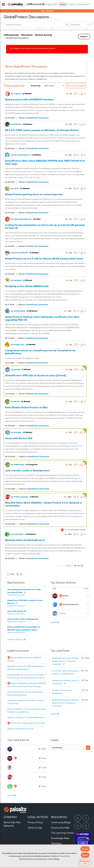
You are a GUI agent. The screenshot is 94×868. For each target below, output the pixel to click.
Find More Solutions (15, 639)
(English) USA (50, 4)
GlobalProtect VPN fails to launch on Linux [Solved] (36, 375)
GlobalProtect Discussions (38, 118)
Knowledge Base (60, 838)
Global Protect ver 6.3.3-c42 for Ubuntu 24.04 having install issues (44, 258)
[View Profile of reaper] (13, 683)
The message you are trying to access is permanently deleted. (32, 48)
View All (54, 622)
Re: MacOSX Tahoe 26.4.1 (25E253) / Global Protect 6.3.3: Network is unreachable (65, 661)
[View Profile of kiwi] (9, 692)
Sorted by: (36, 86)
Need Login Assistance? (79, 35)
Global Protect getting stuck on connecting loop (34, 194)
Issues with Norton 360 (19, 438)
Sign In (72, 4)
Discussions (27, 35)
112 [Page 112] (75, 566)
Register (63, 4)
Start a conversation (76, 86)
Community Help (60, 828)
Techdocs (56, 843)
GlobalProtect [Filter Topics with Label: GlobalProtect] (57, 748)
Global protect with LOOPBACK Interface (29, 99)
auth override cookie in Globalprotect (27, 470)
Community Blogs (61, 822)
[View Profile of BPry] (12, 658)
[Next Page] (82, 566)
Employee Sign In (84, 4)
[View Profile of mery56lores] (12, 666)
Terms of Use (35, 828)
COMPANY (10, 817)
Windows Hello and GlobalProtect (25, 540)
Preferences (85, 862)
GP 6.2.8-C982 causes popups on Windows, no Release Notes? (42, 130)
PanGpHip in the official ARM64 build (27, 286)
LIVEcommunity (11, 35)
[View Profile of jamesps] (11, 700)
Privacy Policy (64, 856)
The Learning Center (62, 833)
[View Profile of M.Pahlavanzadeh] (14, 675)
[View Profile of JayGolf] (10, 717)
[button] (85, 849)
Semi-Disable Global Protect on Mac (26, 407)
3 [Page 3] (70, 566)
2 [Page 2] (68, 566)
